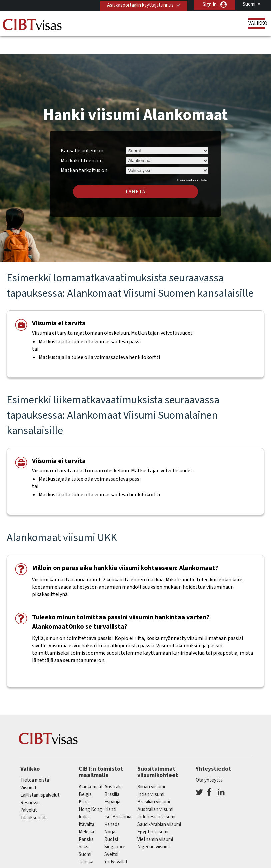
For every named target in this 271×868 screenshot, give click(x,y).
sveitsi (111, 835)
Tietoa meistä (35, 761)
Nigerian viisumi (153, 827)
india (84, 797)
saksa (85, 827)
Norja (110, 812)
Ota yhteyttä (209, 761)
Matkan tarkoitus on (84, 150)
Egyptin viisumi (153, 812)
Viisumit (28, 768)
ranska (86, 820)
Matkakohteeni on (82, 141)
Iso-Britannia (118, 797)
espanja (112, 782)
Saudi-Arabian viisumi (159, 805)
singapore (115, 827)
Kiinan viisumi (151, 767)
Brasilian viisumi (154, 782)
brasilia (112, 775)
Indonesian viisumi (156, 797)
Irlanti (110, 790)
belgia (85, 775)
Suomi (249, 4)
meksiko (87, 812)
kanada (112, 805)
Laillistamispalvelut (40, 776)
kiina (84, 782)
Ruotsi (111, 820)
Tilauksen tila (34, 798)
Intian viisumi (151, 775)
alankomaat (91, 767)
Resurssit (30, 783)
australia (113, 767)
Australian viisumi (155, 790)
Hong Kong (90, 790)
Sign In (210, 5)
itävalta (86, 805)
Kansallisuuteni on (82, 131)
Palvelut (29, 791)
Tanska (86, 842)
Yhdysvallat (116, 842)
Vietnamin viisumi (155, 820)
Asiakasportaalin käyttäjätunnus (139, 5)
